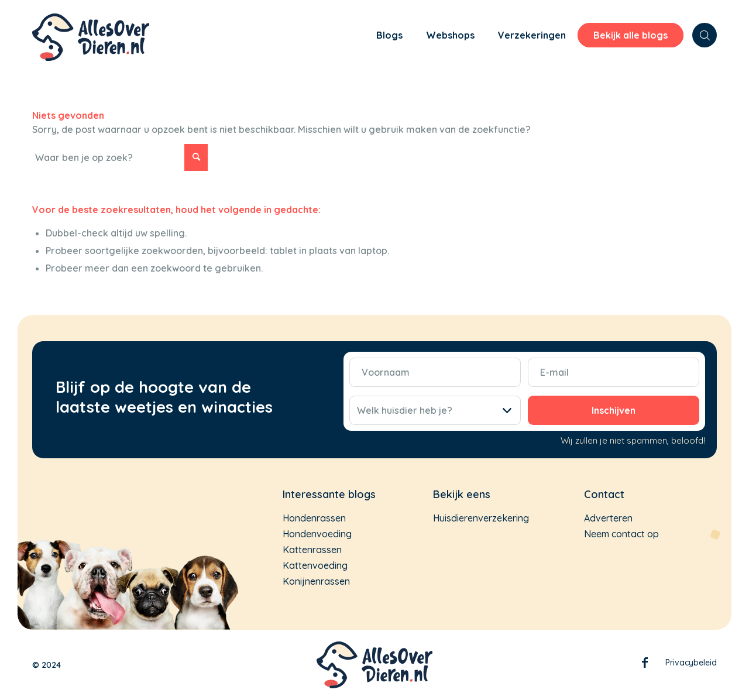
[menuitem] (346, 37)
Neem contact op (621, 534)
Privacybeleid (691, 663)
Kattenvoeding (315, 565)
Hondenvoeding (317, 534)
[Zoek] (705, 35)
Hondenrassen (314, 518)
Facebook (645, 665)
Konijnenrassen (316, 581)
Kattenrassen (312, 550)
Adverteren (608, 518)
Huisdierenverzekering (481, 518)
